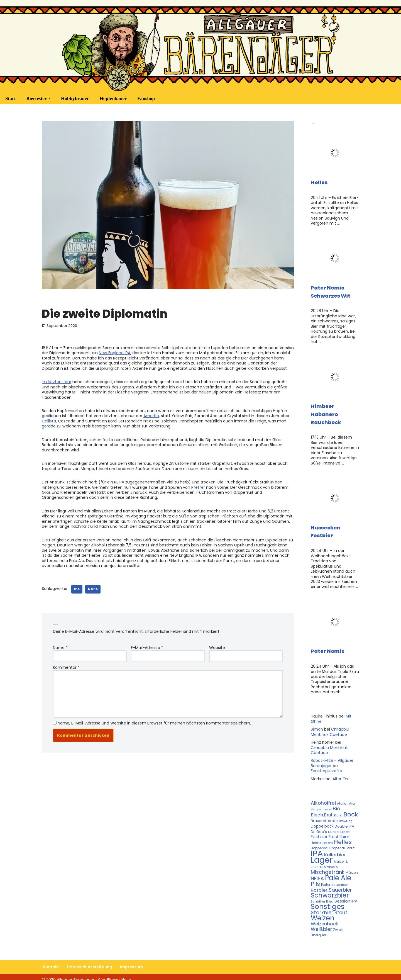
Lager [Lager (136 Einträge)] (322, 855)
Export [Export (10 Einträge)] (345, 828)
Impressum (131, 962)
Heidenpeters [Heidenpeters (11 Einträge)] (322, 838)
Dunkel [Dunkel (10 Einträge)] (334, 828)
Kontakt (51, 962)
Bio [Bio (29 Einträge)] (337, 805)
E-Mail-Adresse (147, 645)
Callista (49, 420)
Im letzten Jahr (56, 381)
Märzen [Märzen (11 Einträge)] (352, 868)
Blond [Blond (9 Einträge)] (338, 811)
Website (217, 645)
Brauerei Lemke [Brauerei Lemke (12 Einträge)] (324, 817)
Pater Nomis (327, 649)
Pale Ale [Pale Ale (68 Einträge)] (338, 873)
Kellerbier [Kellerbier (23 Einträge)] (335, 850)
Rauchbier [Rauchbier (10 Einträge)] (340, 880)
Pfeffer (198, 486)
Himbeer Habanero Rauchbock (326, 413)
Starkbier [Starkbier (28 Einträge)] (322, 907)
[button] (49, 98)
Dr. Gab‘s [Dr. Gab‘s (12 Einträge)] (319, 827)
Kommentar (66, 665)
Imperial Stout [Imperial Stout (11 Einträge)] (343, 844)
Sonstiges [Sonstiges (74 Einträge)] (328, 901)
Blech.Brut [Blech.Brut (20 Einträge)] (322, 811)
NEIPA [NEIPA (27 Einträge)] (317, 873)
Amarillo (151, 415)
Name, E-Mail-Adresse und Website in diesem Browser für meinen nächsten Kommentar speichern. (154, 720)
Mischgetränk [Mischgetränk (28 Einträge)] (328, 867)
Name (60, 645)
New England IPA (114, 353)
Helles (319, 182)
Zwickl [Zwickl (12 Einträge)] (338, 924)
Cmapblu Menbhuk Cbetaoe (330, 729)
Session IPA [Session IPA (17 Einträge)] (346, 896)
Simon (317, 726)
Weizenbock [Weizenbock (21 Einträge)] (324, 919)
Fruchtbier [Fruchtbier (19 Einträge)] (339, 832)
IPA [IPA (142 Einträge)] (317, 849)
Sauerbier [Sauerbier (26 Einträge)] (340, 885)
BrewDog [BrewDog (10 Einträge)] (346, 817)
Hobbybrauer (75, 99)
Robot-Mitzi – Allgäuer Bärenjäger (332, 760)
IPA (77, 586)
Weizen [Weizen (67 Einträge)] (323, 913)
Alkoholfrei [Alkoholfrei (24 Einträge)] (323, 799)
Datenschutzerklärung (90, 962)
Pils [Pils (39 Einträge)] (315, 879)
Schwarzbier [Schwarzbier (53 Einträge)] (330, 890)
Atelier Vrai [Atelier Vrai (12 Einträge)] (346, 800)
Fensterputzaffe (327, 767)
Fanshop (146, 99)
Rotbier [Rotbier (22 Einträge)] (319, 885)
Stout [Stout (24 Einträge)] (341, 907)
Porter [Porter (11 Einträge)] (326, 880)
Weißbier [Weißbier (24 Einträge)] (321, 924)
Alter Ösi (341, 775)
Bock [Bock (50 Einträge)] (351, 810)
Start (10, 99)
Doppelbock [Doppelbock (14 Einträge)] (322, 822)
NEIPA (93, 586)
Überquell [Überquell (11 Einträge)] (319, 929)
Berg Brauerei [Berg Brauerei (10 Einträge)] (321, 805)
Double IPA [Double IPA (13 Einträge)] (344, 822)
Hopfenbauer (113, 99)
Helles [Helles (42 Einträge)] (343, 837)
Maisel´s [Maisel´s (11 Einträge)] (331, 862)
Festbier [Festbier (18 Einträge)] (319, 832)
